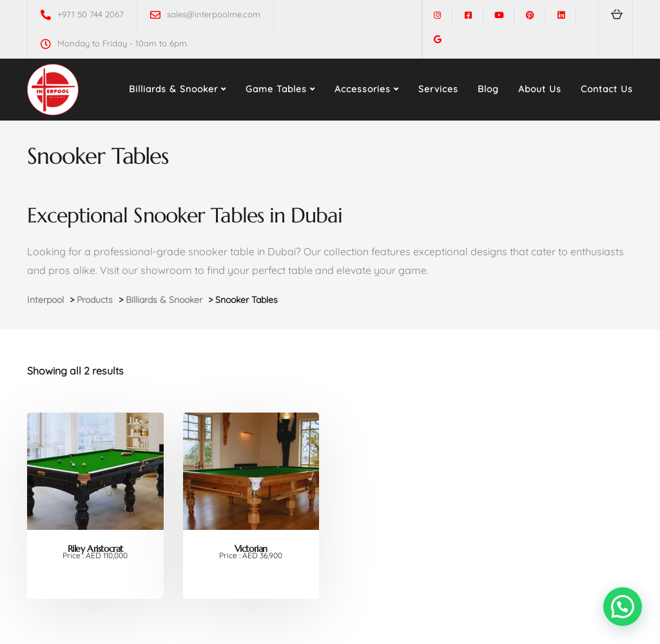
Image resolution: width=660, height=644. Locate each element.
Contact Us (607, 89)
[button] (623, 607)
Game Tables (276, 89)
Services (438, 89)
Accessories (363, 89)
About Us (540, 89)
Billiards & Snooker (173, 89)
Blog (488, 89)
